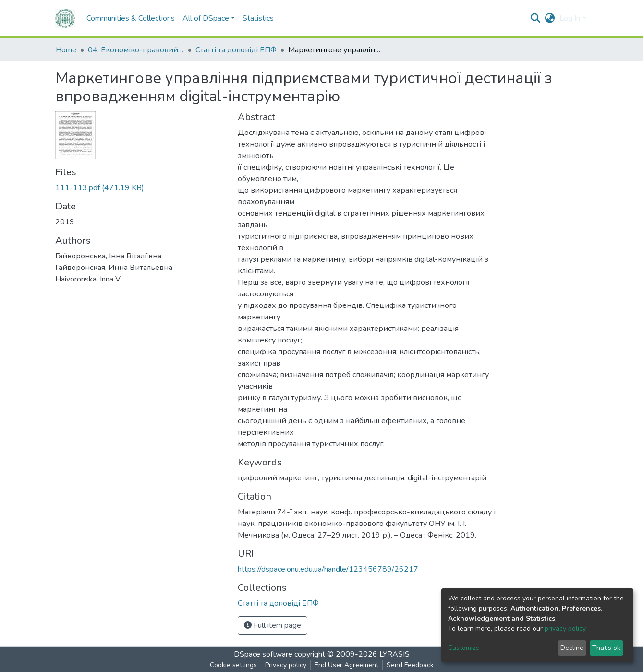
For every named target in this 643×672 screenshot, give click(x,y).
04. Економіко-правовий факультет (136, 50)
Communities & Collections (131, 18)
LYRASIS (394, 654)
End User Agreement (346, 665)
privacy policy (565, 629)
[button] (550, 18)
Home (66, 50)
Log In (570, 18)
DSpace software (263, 654)
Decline (572, 648)
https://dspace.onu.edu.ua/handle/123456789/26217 (328, 569)
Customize (464, 648)
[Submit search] (535, 18)
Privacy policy (286, 665)
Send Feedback (410, 665)
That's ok (606, 648)
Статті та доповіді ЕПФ (236, 50)
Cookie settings (233, 665)
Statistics (258, 18)
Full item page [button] (273, 625)
